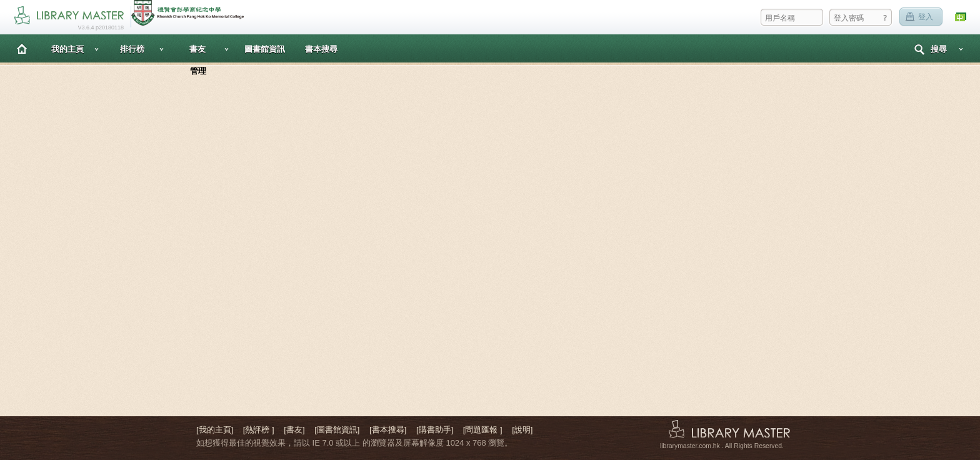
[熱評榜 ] (259, 430)
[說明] (522, 430)
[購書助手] (435, 430)
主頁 (22, 48)
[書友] (294, 430)
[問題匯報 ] (483, 430)
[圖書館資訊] (337, 430)
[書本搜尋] (388, 430)
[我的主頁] (215, 430)
